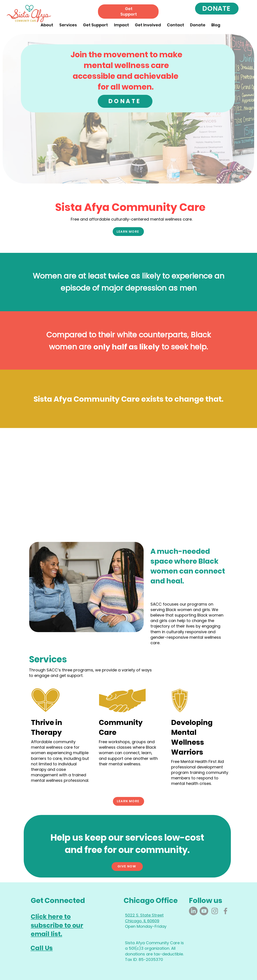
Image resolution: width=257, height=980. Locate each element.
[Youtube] (204, 911)
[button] (47, 23)
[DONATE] (217, 9)
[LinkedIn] (193, 911)
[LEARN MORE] (128, 232)
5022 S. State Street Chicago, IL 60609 (144, 918)
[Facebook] (225, 911)
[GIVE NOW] (127, 867)
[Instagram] (215, 911)
